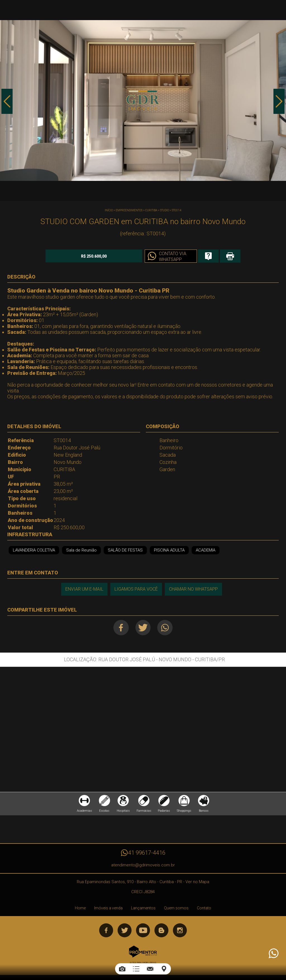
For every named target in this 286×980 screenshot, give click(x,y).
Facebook (121, 628)
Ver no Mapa (197, 882)
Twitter (143, 628)
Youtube (143, 930)
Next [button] (279, 101)
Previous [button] (7, 101)
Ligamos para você (136, 589)
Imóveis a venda (108, 908)
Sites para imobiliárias (143, 963)
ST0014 (177, 210)
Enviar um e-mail (84, 589)
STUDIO (165, 210)
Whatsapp (165, 628)
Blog (161, 930)
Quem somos (176, 908)
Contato (204, 908)
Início (109, 210)
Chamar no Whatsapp (193, 589)
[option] (143, 100)
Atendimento (273, 953)
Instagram (180, 930)
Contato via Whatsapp (172, 257)
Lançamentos (143, 908)
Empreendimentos (129, 210)
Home (80, 908)
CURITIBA (151, 210)
